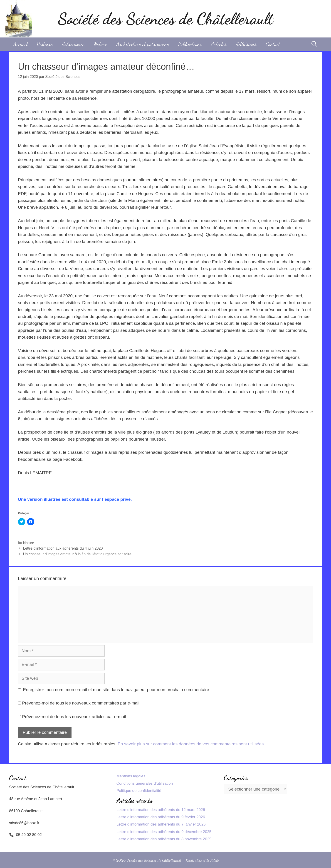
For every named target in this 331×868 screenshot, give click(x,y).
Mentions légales (131, 776)
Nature (100, 44)
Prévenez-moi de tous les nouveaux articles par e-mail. (75, 717)
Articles (219, 44)
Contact (273, 44)
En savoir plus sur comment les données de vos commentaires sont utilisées (191, 744)
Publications (190, 44)
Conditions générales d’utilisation (145, 783)
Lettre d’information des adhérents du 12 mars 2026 (161, 810)
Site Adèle (211, 860)
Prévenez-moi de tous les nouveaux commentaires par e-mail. (81, 703)
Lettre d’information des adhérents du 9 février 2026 (161, 817)
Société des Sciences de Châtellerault (166, 19)
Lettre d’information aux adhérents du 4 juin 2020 (63, 548)
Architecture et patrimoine (143, 44)
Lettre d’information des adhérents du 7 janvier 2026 (161, 824)
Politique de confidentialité (139, 791)
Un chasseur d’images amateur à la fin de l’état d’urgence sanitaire (77, 554)
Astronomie (73, 44)
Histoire (45, 44)
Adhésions (246, 44)
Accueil (20, 44)
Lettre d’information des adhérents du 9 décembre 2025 (164, 832)
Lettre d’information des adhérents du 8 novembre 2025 (164, 839)
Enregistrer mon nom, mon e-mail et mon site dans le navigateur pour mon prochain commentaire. (117, 690)
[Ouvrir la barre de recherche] (314, 44)
